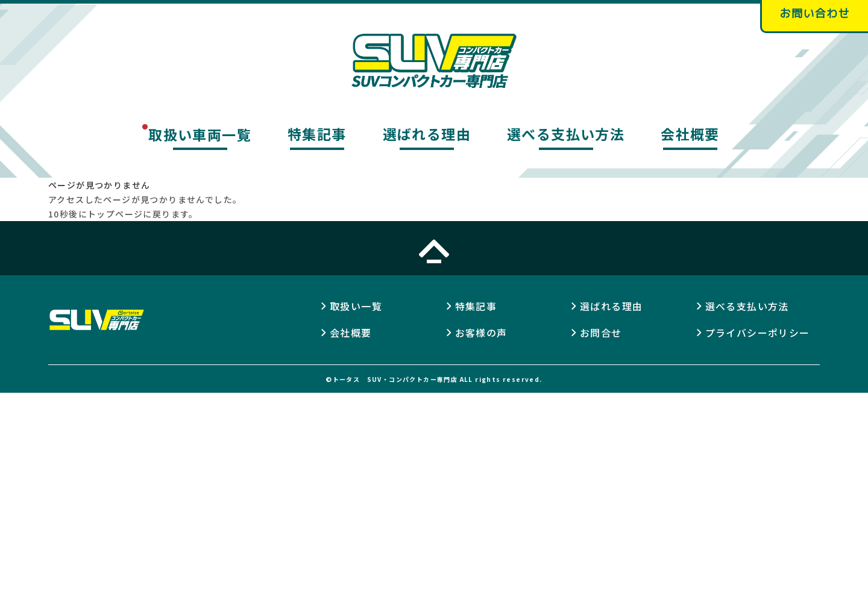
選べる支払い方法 (566, 134)
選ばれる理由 (427, 134)
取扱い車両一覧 (200, 134)
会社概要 (690, 134)
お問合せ (601, 333)
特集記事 (317, 134)
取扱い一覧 (356, 306)
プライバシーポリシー (758, 333)
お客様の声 (481, 333)
